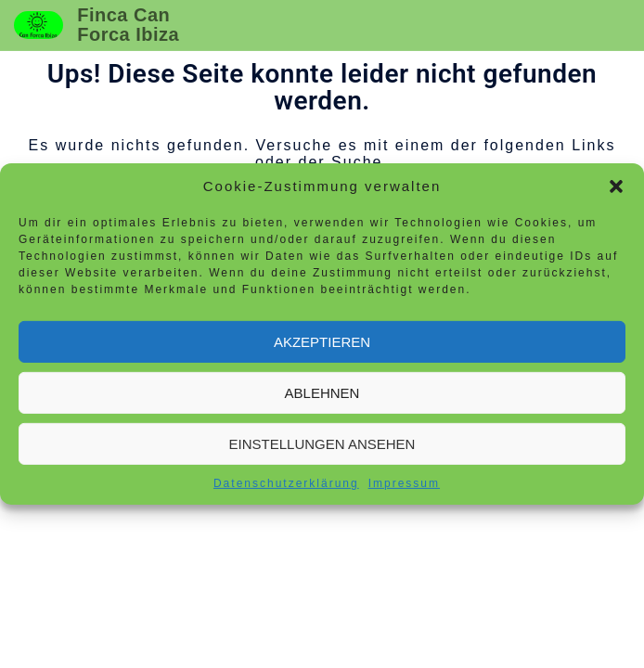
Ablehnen (322, 392)
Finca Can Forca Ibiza (128, 25)
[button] (616, 186)
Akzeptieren (322, 341)
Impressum (404, 483)
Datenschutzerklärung (286, 483)
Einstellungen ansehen (322, 443)
